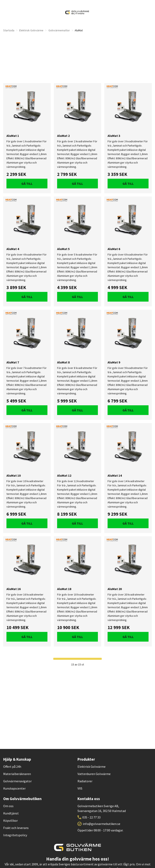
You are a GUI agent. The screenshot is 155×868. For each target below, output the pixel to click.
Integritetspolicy (15, 835)
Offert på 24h (12, 767)
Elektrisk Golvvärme (31, 30)
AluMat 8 (63, 362)
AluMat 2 (63, 136)
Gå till (27, 184)
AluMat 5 (63, 249)
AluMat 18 (64, 589)
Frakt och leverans (16, 828)
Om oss (8, 806)
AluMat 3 (114, 136)
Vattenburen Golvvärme (94, 774)
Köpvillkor (10, 820)
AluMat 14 (115, 476)
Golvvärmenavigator (17, 781)
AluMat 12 (64, 476)
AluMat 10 (14, 476)
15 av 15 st (78, 664)
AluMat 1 (13, 136)
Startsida (9, 30)
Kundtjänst (11, 813)
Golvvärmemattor (59, 30)
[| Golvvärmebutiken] (77, 12)
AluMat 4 (13, 249)
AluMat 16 (14, 589)
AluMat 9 (114, 362)
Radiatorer (85, 781)
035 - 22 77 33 (91, 817)
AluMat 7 (13, 362)
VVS (80, 788)
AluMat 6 (114, 249)
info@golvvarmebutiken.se (102, 824)
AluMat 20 (115, 589)
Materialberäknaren (17, 774)
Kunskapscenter (14, 788)
